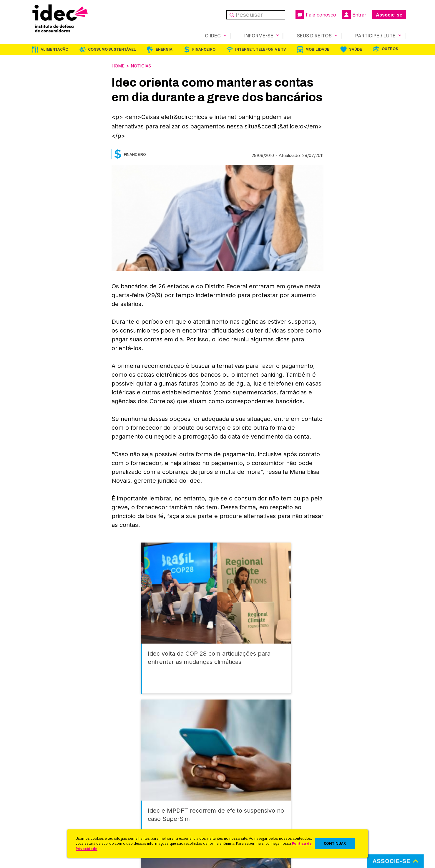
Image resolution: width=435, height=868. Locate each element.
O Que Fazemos (46, 787)
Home (119, 65)
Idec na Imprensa (141, 779)
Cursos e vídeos (235, 787)
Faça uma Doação (330, 787)
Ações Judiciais (234, 819)
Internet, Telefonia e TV (260, 49)
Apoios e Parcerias (49, 795)
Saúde (356, 49)
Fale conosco (316, 15)
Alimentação (54, 49)
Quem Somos (43, 779)
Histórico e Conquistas (53, 803)
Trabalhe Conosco (48, 819)
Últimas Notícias (140, 787)
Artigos (131, 803)
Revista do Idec (140, 795)
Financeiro (204, 49)
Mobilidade (317, 49)
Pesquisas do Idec (237, 811)
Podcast (132, 826)
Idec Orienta (230, 803)
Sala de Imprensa (47, 811)
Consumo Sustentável (112, 49)
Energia (164, 49)
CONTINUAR (335, 843)
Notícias (144, 65)
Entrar (354, 15)
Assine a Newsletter (144, 819)
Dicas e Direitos (234, 795)
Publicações (136, 811)
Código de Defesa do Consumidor (253, 779)
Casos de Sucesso (237, 826)
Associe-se (389, 15)
